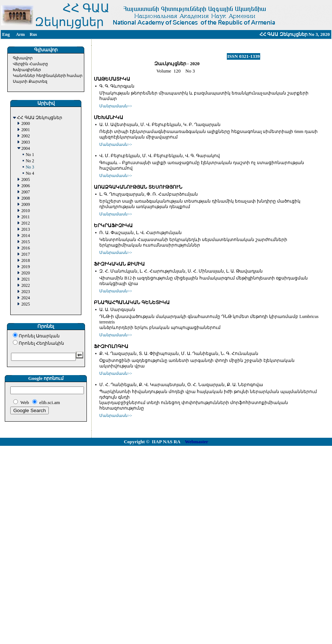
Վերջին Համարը (30, 64)
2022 (25, 286)
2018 (25, 261)
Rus (33, 34)
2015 (25, 242)
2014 (25, 236)
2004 (25, 149)
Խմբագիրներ (27, 70)
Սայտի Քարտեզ (30, 81)
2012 (25, 223)
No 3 (30, 167)
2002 (25, 136)
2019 (25, 267)
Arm (21, 34)
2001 (25, 130)
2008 (25, 198)
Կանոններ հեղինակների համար (48, 75)
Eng (6, 34)
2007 (25, 192)
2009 (25, 205)
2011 (25, 217)
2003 (25, 142)
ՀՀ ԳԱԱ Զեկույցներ (40, 118)
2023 (25, 292)
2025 (25, 304)
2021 (25, 279)
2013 (25, 230)
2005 (25, 180)
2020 (25, 273)
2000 (25, 124)
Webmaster (197, 442)
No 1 (30, 155)
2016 (25, 248)
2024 (25, 298)
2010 (25, 211)
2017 (25, 254)
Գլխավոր (23, 58)
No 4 (30, 173)
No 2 (30, 161)
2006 (25, 186)
